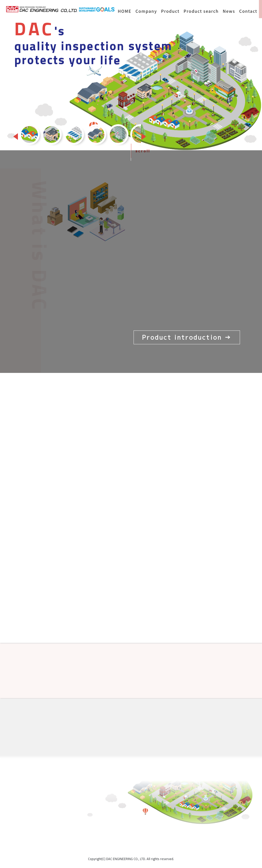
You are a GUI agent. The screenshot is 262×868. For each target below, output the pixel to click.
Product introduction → (187, 337)
